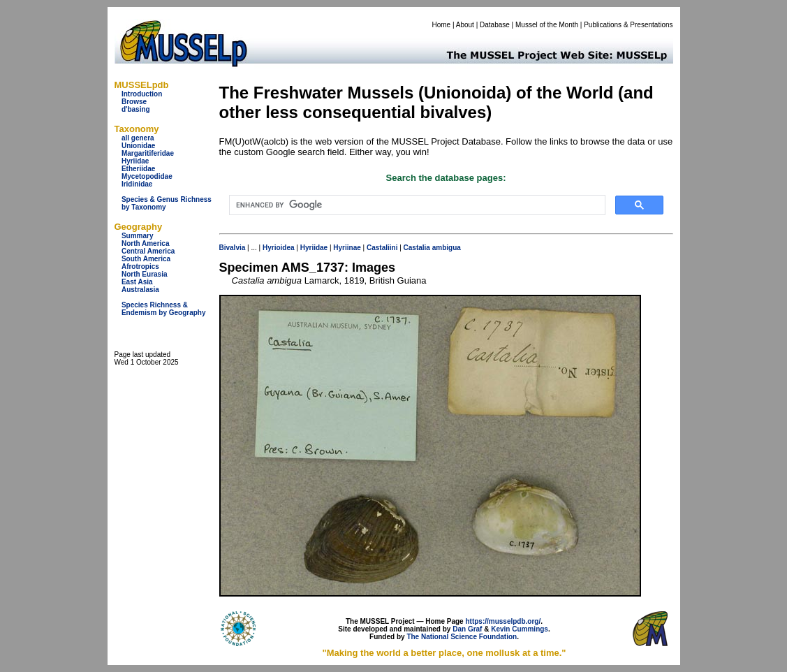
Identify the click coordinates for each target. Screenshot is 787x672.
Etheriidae (138, 169)
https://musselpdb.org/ (503, 621)
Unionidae (138, 146)
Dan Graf (467, 629)
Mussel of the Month (547, 25)
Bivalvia (233, 248)
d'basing (136, 109)
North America (146, 243)
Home (441, 25)
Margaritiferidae (148, 153)
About (465, 25)
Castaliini (382, 248)
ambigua (447, 248)
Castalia (417, 248)
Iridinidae (137, 184)
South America (146, 259)
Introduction (142, 94)
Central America (148, 251)
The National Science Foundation (462, 637)
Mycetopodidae (147, 176)
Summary (138, 236)
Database (495, 25)
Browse (134, 102)
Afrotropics (140, 266)
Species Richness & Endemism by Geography (164, 309)
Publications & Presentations (628, 25)
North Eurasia (145, 274)
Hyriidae (135, 161)
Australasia (140, 290)
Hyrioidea (279, 248)
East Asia (137, 282)
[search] (416, 205)
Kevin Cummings (520, 629)
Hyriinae (347, 248)
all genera (138, 138)
